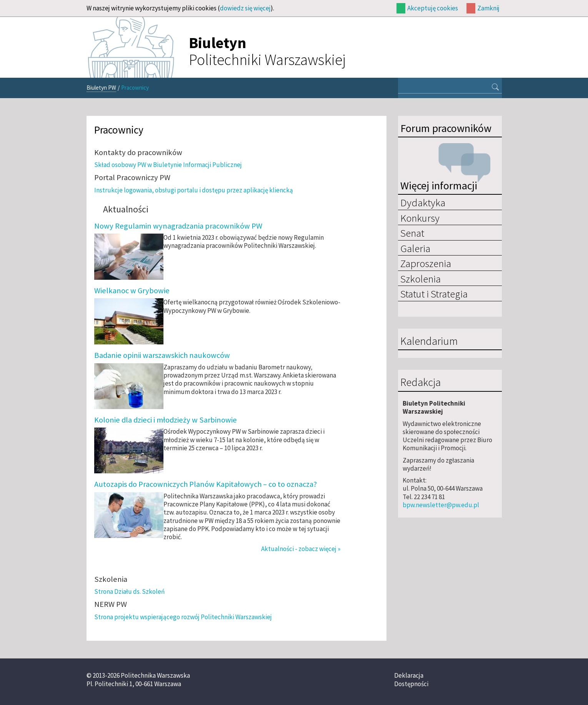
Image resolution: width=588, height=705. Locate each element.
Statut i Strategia (434, 294)
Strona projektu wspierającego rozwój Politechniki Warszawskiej (183, 617)
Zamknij (488, 8)
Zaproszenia (426, 263)
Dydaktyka (423, 202)
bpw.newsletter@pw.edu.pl (441, 505)
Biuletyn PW (101, 88)
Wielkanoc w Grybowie (132, 291)
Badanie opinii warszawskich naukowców (162, 355)
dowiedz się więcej (245, 8)
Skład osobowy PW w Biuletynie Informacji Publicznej (168, 165)
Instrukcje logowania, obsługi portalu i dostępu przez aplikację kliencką (194, 190)
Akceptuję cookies (433, 8)
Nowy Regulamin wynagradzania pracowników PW (178, 226)
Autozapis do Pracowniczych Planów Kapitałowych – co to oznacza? (206, 484)
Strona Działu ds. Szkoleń (129, 591)
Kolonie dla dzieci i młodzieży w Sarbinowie (166, 420)
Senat (412, 233)
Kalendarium (429, 341)
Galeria (415, 248)
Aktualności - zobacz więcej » (301, 549)
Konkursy (420, 218)
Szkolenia (421, 279)
